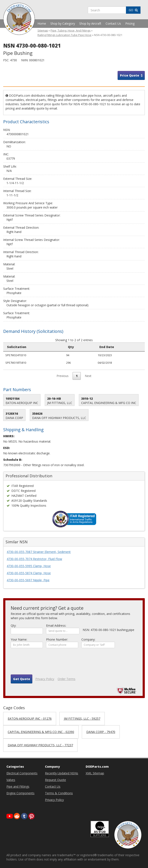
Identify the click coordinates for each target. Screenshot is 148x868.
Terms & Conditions (59, 793)
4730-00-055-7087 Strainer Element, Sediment (39, 552)
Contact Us (113, 23)
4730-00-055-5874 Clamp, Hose (29, 573)
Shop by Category (63, 23)
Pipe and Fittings (18, 786)
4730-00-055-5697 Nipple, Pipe (28, 580)
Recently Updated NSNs (62, 773)
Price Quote (131, 75)
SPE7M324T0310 (16, 355)
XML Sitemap (95, 773)
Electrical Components (22, 773)
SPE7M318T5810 (16, 363)
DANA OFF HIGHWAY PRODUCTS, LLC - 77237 (40, 745)
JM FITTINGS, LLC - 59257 (82, 719)
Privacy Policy (45, 679)
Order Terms (67, 679)
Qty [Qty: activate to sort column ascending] (40, 347)
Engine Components (20, 793)
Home (42, 23)
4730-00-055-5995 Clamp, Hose (29, 566)
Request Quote (55, 780)
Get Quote (22, 679)
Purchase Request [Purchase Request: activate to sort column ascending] (92, 347)
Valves (11, 780)
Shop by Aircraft (90, 23)
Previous (63, 376)
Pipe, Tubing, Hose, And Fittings (71, 31)
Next (88, 376)
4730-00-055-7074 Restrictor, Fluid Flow (34, 559)
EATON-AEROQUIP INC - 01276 (30, 719)
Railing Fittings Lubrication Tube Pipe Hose (64, 35)
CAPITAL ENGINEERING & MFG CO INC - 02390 (41, 732)
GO (133, 10)
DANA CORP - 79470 (101, 732)
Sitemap (43, 31)
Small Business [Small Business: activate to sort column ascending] (128, 347)
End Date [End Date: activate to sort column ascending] (60, 347)
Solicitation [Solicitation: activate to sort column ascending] (17, 347)
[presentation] (43, 663)
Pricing (130, 23)
